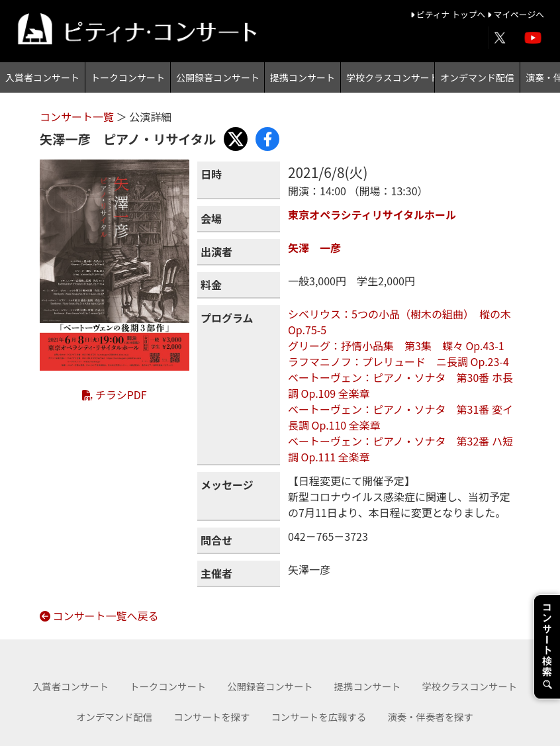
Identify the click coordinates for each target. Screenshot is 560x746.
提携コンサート (303, 77)
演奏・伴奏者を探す (430, 717)
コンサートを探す (211, 717)
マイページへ (516, 14)
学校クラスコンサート (390, 77)
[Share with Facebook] (267, 139)
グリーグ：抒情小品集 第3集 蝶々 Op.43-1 (396, 346)
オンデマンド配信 (477, 77)
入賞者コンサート (42, 77)
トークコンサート (128, 77)
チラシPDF (114, 395)
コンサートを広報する (318, 717)
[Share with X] (236, 139)
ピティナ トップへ (449, 14)
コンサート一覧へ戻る (99, 616)
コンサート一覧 (78, 117)
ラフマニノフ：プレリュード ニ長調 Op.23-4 (398, 361)
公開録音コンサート (218, 77)
